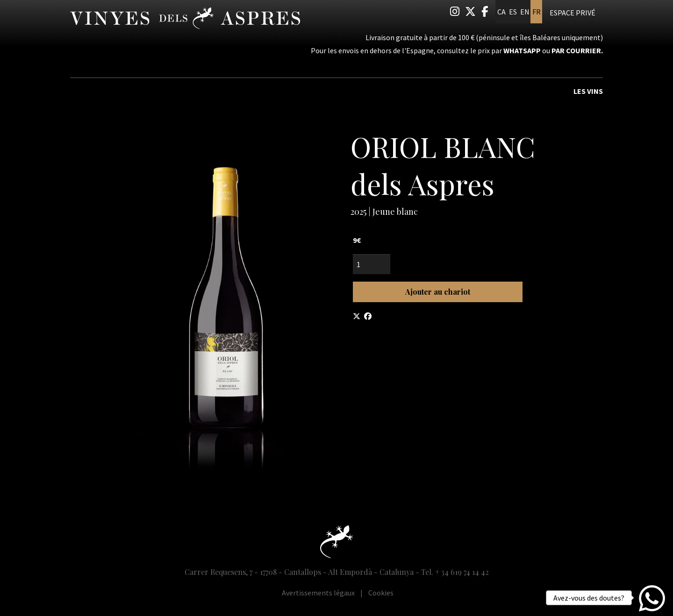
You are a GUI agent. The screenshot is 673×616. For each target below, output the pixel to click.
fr (537, 12)
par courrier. (577, 50)
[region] (224, 294)
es (513, 12)
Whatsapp (522, 50)
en (525, 12)
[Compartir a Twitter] (357, 316)
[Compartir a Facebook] (368, 316)
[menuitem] (455, 11)
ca (501, 12)
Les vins (588, 91)
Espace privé (573, 13)
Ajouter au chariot (438, 292)
